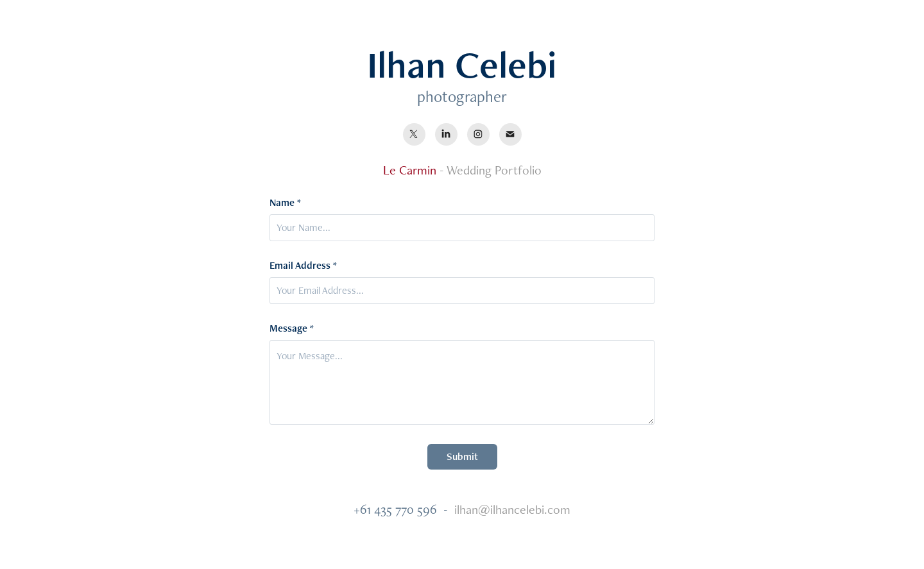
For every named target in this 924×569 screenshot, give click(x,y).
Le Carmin (410, 170)
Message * (292, 328)
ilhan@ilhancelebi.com (512, 509)
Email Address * (303, 266)
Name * (285, 203)
